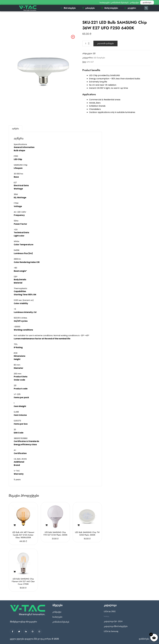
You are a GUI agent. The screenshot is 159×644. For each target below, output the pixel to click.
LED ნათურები (99, 58)
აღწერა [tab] (15, 129)
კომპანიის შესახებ (119, 3)
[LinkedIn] (26, 632)
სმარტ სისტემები (111, 8)
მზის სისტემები (69, 8)
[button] (15, 525)
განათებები (89, 8)
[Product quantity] (87, 44)
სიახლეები (105, 3)
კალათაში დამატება (105, 43)
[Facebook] (12, 632)
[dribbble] (33, 632)
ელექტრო (131, 8)
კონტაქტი (135, 3)
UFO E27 (90, 62)
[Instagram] (39, 632)
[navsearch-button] (146, 8)
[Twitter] (19, 632)
